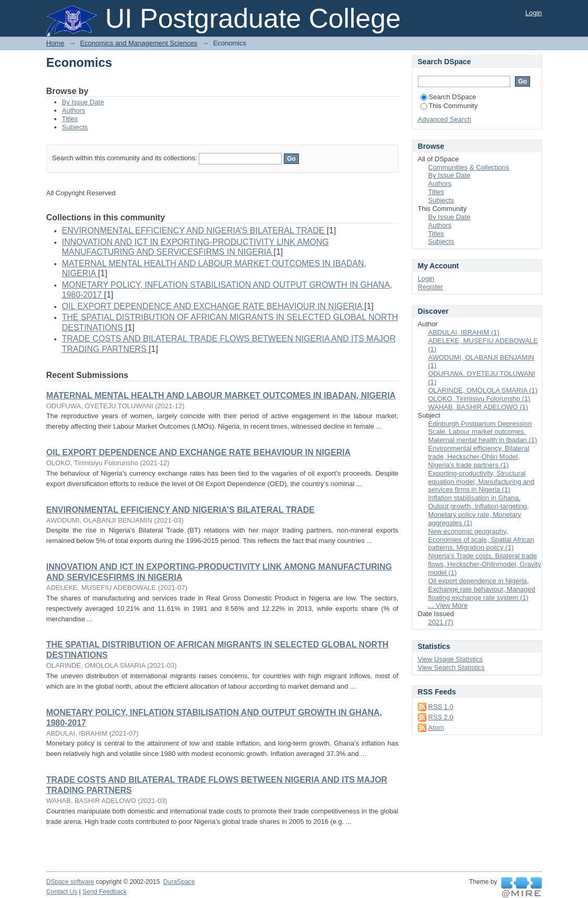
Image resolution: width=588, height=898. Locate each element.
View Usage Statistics (451, 659)
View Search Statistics (451, 667)
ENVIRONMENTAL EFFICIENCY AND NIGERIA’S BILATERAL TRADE (181, 510)
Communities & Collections (469, 167)
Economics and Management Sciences (139, 43)
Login (534, 13)
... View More (448, 605)
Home (56, 43)
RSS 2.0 (441, 717)
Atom (436, 728)
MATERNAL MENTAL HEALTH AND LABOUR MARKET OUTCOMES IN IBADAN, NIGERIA (221, 395)
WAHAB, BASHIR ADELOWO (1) (478, 407)
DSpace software (70, 882)
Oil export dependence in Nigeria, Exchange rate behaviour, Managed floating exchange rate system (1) (482, 589)
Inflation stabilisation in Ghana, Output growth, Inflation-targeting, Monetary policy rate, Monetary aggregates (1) (479, 510)
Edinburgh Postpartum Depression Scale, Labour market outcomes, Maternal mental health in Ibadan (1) (483, 432)
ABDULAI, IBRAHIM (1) (464, 332)
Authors (74, 110)
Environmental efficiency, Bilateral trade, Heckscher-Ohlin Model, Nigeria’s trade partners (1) (479, 457)
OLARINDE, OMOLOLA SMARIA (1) (483, 390)
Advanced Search (445, 119)
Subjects (75, 127)
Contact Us (62, 892)
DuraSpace (179, 882)
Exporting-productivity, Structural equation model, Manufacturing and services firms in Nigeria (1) (482, 482)
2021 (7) (441, 622)
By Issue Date (83, 102)
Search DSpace (448, 97)
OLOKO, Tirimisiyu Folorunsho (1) (479, 399)
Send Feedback (105, 892)
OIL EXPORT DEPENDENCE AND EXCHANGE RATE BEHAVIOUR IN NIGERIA (199, 452)
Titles (70, 119)
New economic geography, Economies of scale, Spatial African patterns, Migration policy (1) (481, 540)
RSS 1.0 (441, 707)
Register (430, 287)
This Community (449, 106)
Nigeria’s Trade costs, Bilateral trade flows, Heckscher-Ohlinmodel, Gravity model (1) (485, 564)
